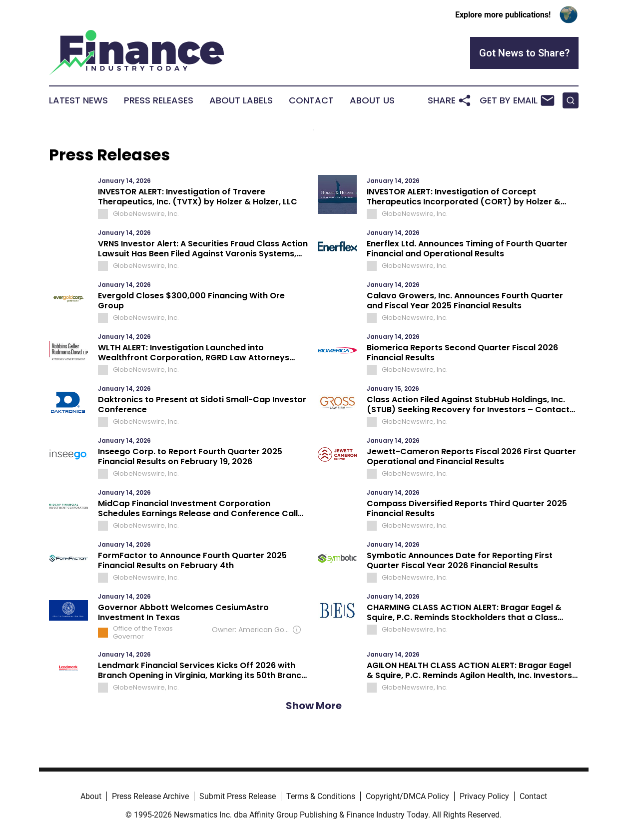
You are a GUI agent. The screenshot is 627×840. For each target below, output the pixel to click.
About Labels (241, 100)
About (91, 796)
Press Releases (159, 100)
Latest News (78, 100)
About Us (372, 100)
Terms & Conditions (321, 796)
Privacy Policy (484, 796)
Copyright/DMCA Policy (407, 796)
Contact (311, 100)
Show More (314, 706)
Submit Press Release (238, 796)
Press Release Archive (150, 796)
